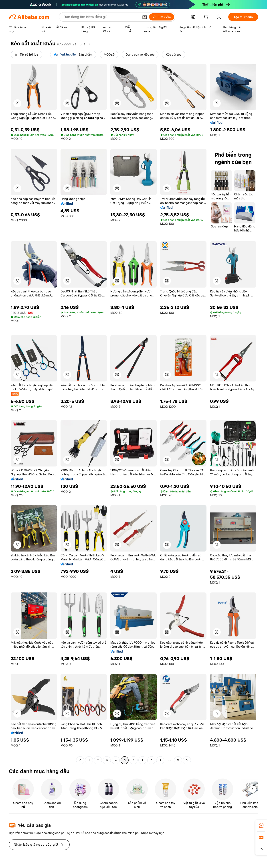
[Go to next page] (187, 760)
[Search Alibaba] (101, 17)
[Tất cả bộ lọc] (26, 55)
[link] (261, 826)
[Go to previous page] (80, 760)
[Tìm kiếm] (162, 17)
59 (178, 760)
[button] (145, 17)
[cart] (207, 18)
